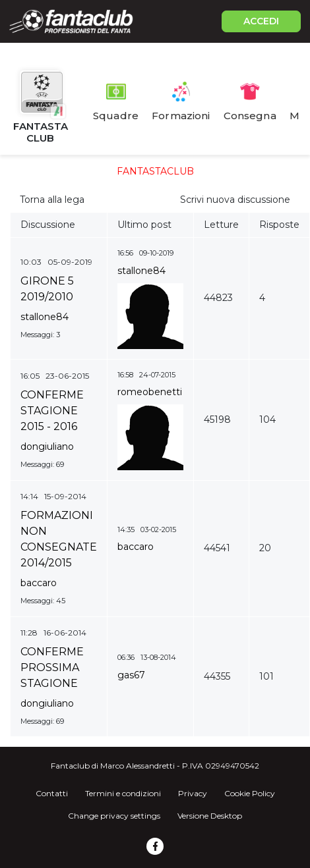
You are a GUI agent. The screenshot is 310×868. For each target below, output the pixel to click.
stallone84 (45, 317)
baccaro (39, 583)
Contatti (52, 793)
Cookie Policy (250, 793)
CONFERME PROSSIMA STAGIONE (52, 667)
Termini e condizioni (123, 793)
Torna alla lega (52, 200)
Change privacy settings (114, 816)
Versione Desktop (210, 816)
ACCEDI (261, 21)
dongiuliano (47, 447)
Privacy (193, 793)
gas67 (131, 675)
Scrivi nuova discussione (235, 200)
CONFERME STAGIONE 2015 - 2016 (52, 411)
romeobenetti (150, 392)
